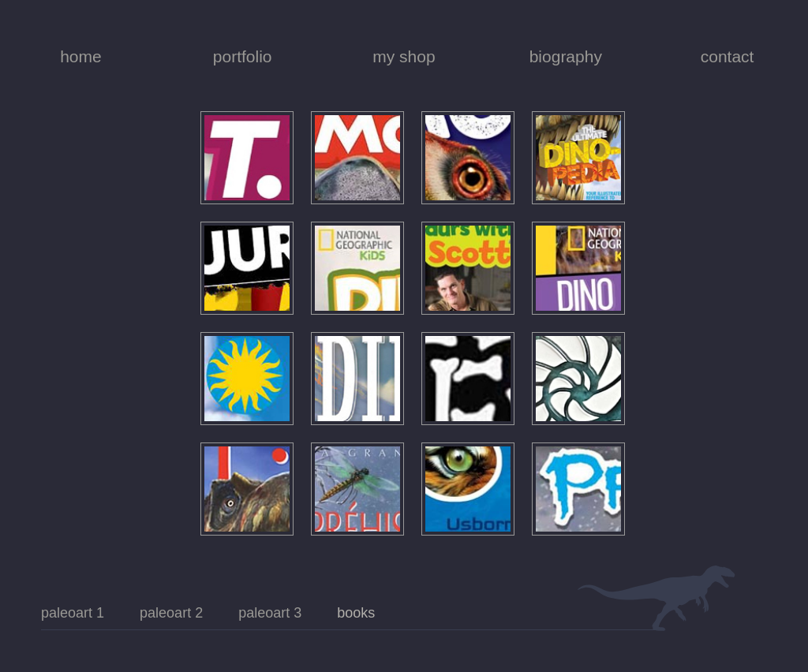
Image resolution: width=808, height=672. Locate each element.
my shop (404, 56)
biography (566, 56)
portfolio (243, 56)
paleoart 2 (171, 613)
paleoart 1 (73, 613)
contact (728, 56)
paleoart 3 (270, 613)
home (81, 56)
